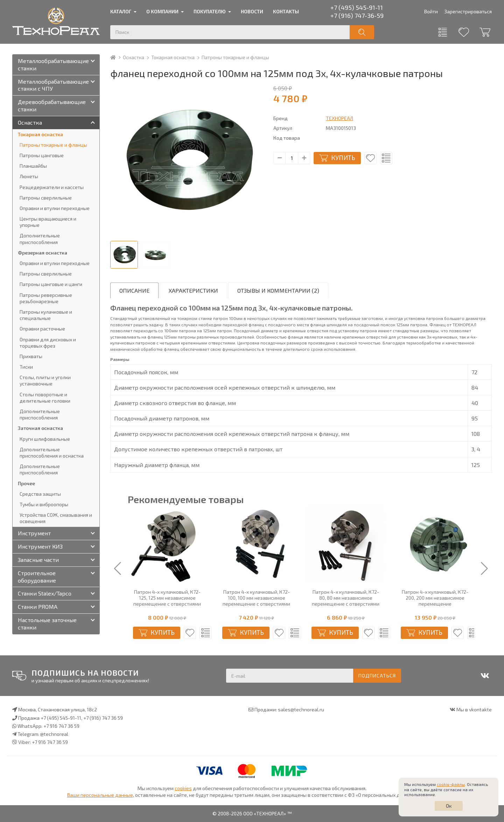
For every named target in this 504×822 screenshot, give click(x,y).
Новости (252, 11)
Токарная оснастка (173, 57)
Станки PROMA (38, 607)
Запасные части (38, 560)
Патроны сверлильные (46, 198)
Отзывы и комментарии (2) (278, 290)
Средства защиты (40, 494)
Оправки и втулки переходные (55, 208)
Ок (449, 806)
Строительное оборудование (37, 577)
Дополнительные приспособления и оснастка (52, 452)
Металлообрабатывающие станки (53, 64)
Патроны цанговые (42, 155)
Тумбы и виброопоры (44, 504)
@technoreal (54, 734)
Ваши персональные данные (100, 795)
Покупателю (210, 11)
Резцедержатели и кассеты (52, 187)
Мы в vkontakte (474, 709)
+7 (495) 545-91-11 (357, 7)
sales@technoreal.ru (301, 709)
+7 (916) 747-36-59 (357, 15)
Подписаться (377, 675)
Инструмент (34, 533)
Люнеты (29, 176)
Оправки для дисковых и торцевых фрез (48, 343)
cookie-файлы (451, 784)
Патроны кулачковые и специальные (46, 315)
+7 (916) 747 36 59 (103, 718)
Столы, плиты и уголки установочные (45, 380)
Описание (134, 290)
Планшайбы (33, 166)
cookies (183, 788)
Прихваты (31, 356)
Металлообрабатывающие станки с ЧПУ (53, 85)
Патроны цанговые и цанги (51, 284)
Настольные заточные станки (47, 624)
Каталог (121, 11)
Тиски (26, 367)
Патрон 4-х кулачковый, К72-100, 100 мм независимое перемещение (164, 598)
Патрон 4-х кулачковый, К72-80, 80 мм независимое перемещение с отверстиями (431, 598)
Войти (431, 11)
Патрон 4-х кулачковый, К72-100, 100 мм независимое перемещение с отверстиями (342, 598)
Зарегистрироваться (468, 11)
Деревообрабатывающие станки (52, 105)
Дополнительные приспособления (40, 239)
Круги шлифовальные (45, 439)
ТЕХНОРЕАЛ (339, 118)
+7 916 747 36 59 (61, 726)
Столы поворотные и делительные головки (45, 398)
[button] (118, 569)
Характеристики (193, 290)
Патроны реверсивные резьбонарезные (46, 298)
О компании (162, 11)
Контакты (286, 11)
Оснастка (134, 57)
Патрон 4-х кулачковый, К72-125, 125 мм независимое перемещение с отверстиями (253, 598)
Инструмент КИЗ (40, 546)
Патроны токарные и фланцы (235, 57)
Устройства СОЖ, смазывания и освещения (56, 518)
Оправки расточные (42, 329)
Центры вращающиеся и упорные (48, 222)
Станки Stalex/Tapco (45, 593)
